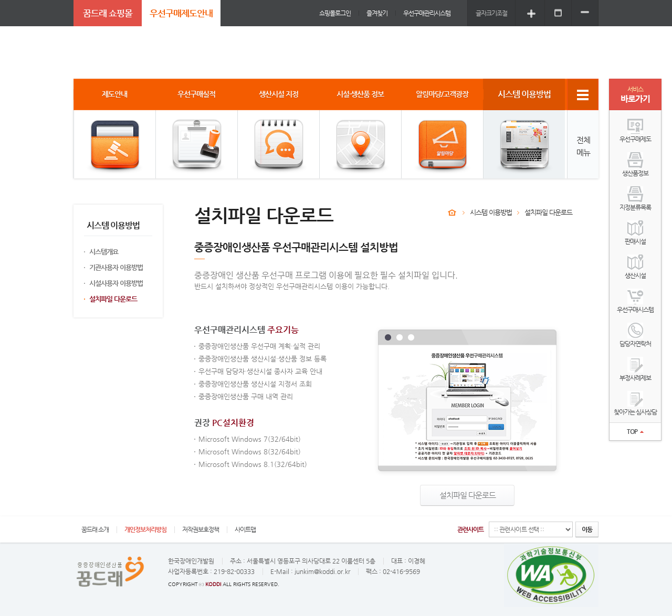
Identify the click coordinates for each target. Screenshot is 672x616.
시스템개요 (104, 252)
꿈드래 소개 (95, 529)
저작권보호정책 (201, 529)
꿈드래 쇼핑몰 (108, 13)
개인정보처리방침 (145, 529)
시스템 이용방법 (491, 212)
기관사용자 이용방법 (116, 267)
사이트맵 (245, 529)
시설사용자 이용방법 (116, 283)
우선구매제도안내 (181, 13)
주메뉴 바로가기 (0, 0)
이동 (587, 529)
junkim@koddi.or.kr (322, 571)
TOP (635, 431)
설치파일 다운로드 (113, 299)
